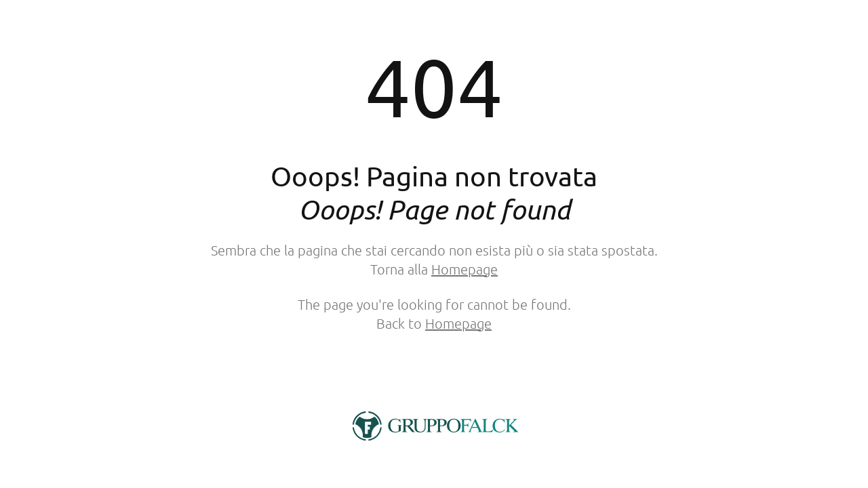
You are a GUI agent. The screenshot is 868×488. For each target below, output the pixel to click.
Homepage (465, 269)
